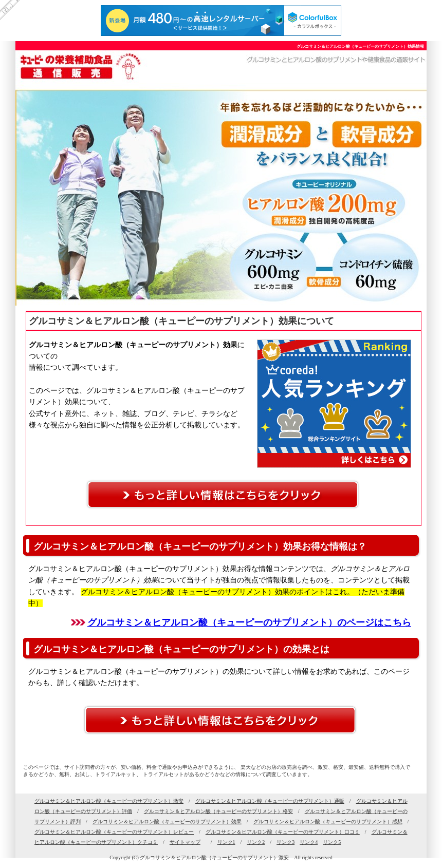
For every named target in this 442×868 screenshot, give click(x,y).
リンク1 (226, 842)
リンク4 (309, 842)
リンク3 (286, 842)
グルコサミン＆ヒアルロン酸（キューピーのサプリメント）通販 (270, 801)
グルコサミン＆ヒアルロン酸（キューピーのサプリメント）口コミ (283, 832)
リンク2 (256, 842)
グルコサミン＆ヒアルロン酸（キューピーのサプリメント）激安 (109, 801)
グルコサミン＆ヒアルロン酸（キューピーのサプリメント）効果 (167, 822)
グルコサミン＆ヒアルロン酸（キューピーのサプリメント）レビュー (114, 832)
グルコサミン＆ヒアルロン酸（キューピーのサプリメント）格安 (218, 811)
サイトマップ (185, 842)
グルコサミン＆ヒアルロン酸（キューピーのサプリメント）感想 (328, 822)
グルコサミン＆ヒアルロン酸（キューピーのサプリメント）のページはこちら (249, 622)
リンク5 (332, 842)
